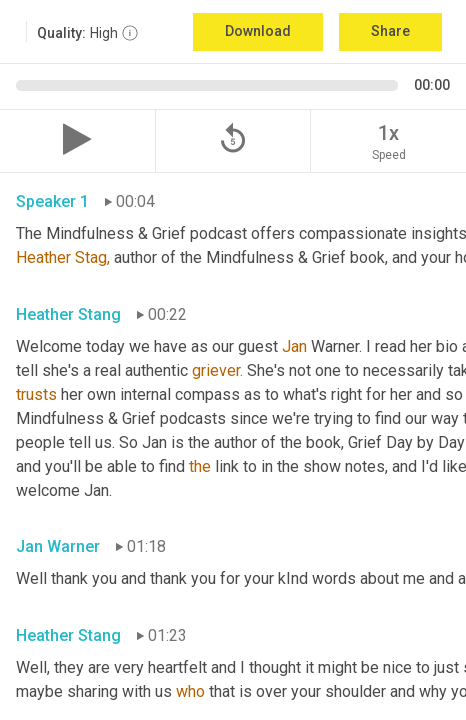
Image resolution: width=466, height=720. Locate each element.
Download (258, 31)
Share (390, 31)
